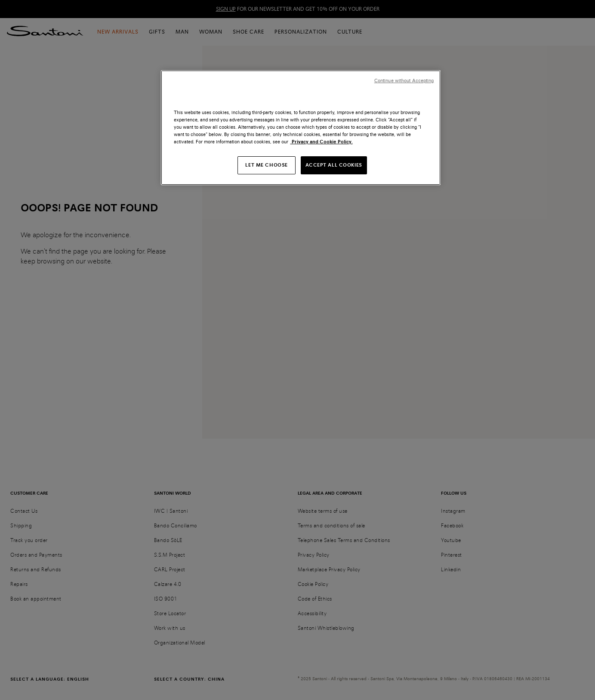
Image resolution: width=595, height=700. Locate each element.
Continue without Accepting (404, 81)
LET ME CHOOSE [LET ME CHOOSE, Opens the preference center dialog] (266, 165)
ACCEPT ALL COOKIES (334, 165)
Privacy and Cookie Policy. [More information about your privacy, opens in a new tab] (322, 142)
